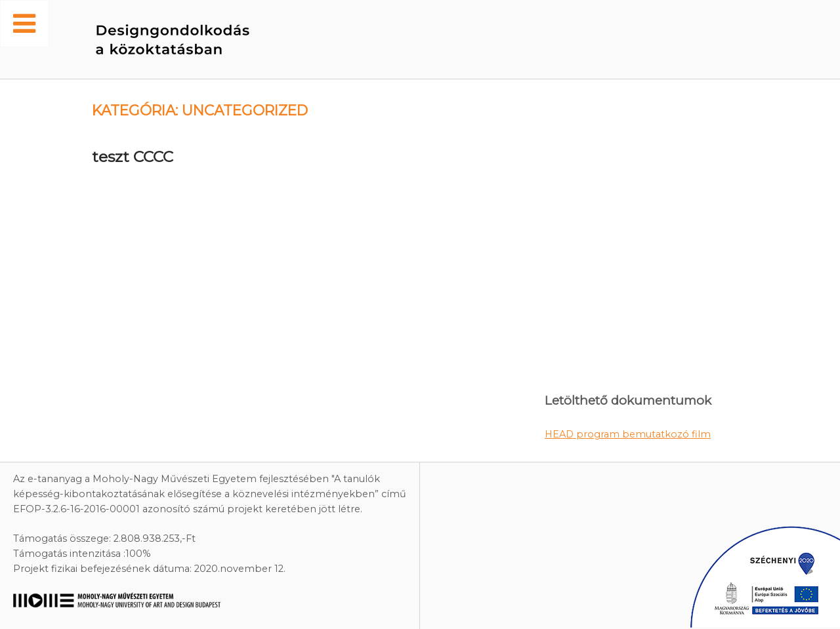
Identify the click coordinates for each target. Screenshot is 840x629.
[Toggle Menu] (24, 24)
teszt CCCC (133, 157)
